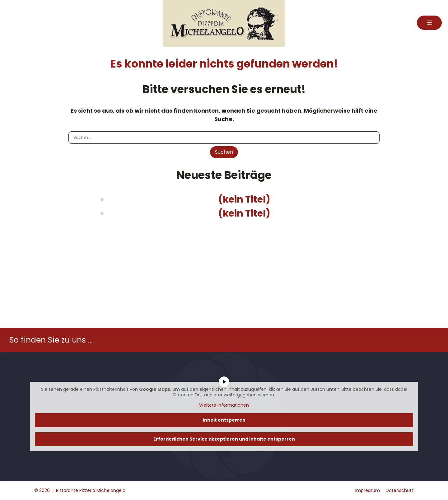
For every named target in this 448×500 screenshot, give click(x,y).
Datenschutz (400, 490)
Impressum (368, 490)
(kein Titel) (244, 199)
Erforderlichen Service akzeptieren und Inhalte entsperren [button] (224, 439)
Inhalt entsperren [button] (224, 420)
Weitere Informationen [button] (224, 405)
